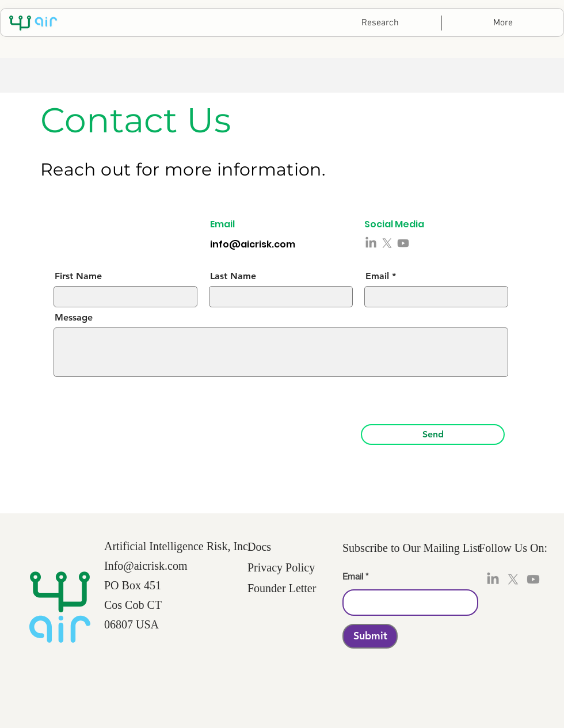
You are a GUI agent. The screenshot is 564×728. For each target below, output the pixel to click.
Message (74, 318)
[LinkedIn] (371, 243)
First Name (78, 276)
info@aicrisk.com (253, 244)
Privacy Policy (281, 567)
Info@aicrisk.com (146, 566)
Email (377, 276)
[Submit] (370, 636)
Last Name (233, 276)
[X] (387, 243)
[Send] (433, 434)
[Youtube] (403, 243)
